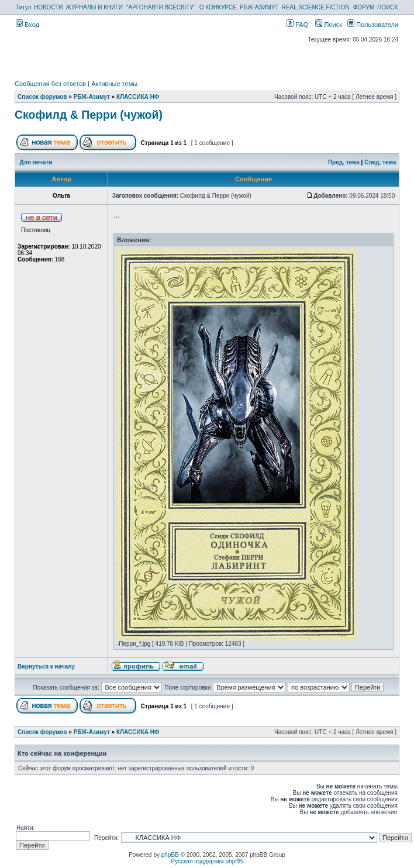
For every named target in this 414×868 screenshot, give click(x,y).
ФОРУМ (364, 7)
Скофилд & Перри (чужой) (89, 115)
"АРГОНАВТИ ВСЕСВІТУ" (161, 7)
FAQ (297, 25)
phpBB (170, 855)
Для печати (36, 162)
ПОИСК (387, 7)
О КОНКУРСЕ (218, 7)
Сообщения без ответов (50, 84)
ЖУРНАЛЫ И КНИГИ (94, 7)
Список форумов (42, 97)
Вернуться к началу (46, 666)
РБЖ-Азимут (92, 97)
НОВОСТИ (48, 7)
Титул (24, 7)
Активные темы (114, 84)
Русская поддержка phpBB (207, 861)
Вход (27, 25)
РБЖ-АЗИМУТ (259, 7)
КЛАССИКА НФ (138, 97)
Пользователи (373, 25)
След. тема (380, 162)
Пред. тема (344, 162)
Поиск (329, 25)
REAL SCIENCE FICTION (316, 7)
